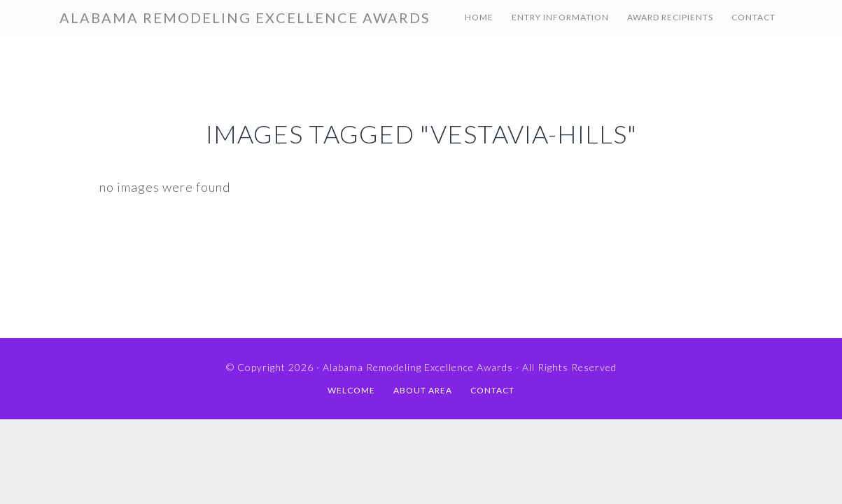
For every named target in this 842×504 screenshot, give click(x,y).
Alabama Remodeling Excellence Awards (245, 17)
